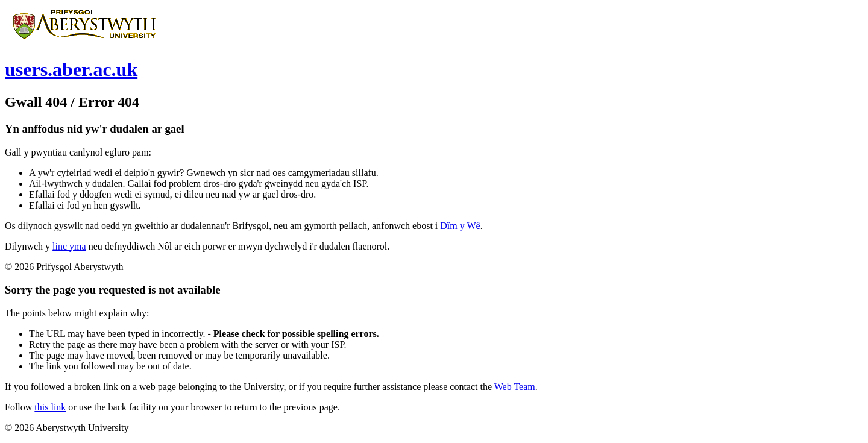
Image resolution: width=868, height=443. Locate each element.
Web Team (515, 387)
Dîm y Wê (460, 226)
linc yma (69, 246)
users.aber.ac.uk (71, 69)
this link (50, 407)
